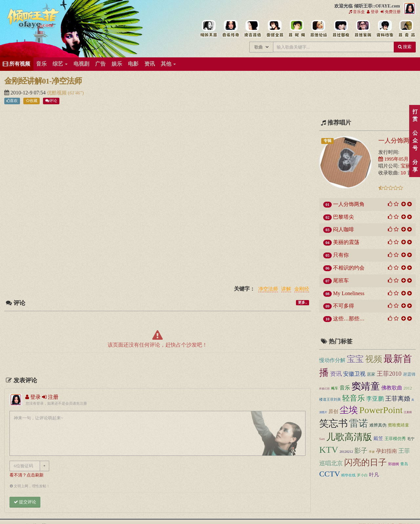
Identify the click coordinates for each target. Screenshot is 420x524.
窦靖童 (366, 386)
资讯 (150, 64)
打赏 (415, 115)
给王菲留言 (340, 29)
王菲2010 (389, 374)
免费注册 (391, 12)
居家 (371, 374)
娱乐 (117, 64)
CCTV (330, 474)
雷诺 (359, 423)
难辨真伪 (378, 425)
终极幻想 (325, 389)
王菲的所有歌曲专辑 (231, 29)
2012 (408, 388)
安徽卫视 (354, 374)
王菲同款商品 (406, 29)
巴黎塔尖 (344, 217)
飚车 (335, 388)
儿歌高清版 (349, 437)
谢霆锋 (409, 374)
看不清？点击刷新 (27, 475)
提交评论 (25, 502)
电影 (133, 64)
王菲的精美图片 (274, 29)
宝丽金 (408, 166)
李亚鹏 (375, 399)
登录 (373, 12)
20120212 (346, 452)
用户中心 (362, 29)
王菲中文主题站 (209, 29)
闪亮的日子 (366, 463)
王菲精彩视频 (296, 29)
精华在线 (348, 475)
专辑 (327, 141)
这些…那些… (349, 319)
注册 (50, 397)
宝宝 (355, 359)
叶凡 (374, 475)
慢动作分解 (332, 360)
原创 (333, 412)
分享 (415, 166)
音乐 (41, 64)
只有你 (341, 255)
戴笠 (378, 438)
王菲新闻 (252, 29)
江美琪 (408, 412)
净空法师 (268, 289)
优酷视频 (57, 93)
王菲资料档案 (384, 29)
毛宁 (411, 439)
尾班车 (341, 281)
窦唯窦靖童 (399, 425)
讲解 (286, 289)
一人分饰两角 (397, 140)
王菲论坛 (318, 29)
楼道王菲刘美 (330, 399)
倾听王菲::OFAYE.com (33, 20)
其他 (168, 64)
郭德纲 (394, 464)
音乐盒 (357, 12)
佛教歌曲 (392, 388)
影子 (361, 451)
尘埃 (349, 410)
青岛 (404, 464)
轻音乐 (354, 398)
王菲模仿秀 (395, 439)
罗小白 (362, 475)
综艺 (60, 64)
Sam (322, 439)
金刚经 (302, 289)
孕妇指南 (387, 451)
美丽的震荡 (346, 242)
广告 (100, 64)
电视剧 (81, 64)
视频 (374, 359)
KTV (329, 450)
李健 (372, 452)
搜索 (405, 47)
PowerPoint (381, 410)
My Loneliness (349, 293)
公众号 (415, 141)
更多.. (302, 302)
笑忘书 (334, 423)
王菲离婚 (398, 399)
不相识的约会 (349, 268)
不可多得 (344, 306)
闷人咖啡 (344, 229)
